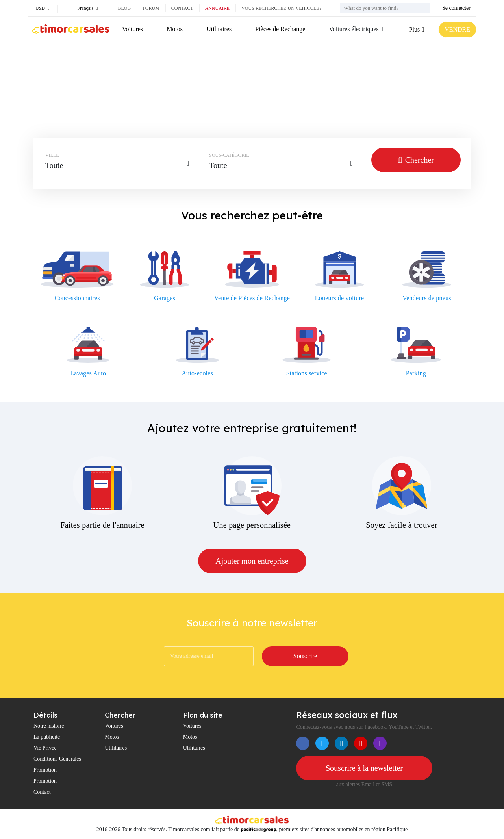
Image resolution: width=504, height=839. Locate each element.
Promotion (45, 770)
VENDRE (457, 29)
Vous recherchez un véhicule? (281, 8)
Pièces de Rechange (280, 29)
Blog (124, 8)
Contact (182, 8)
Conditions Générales (57, 759)
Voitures (132, 29)
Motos (175, 29)
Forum (151, 8)
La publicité (47, 737)
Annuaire (218, 8)
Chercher (416, 160)
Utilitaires (219, 29)
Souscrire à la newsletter (364, 768)
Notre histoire (49, 726)
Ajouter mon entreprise (252, 561)
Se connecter (456, 8)
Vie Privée (45, 748)
